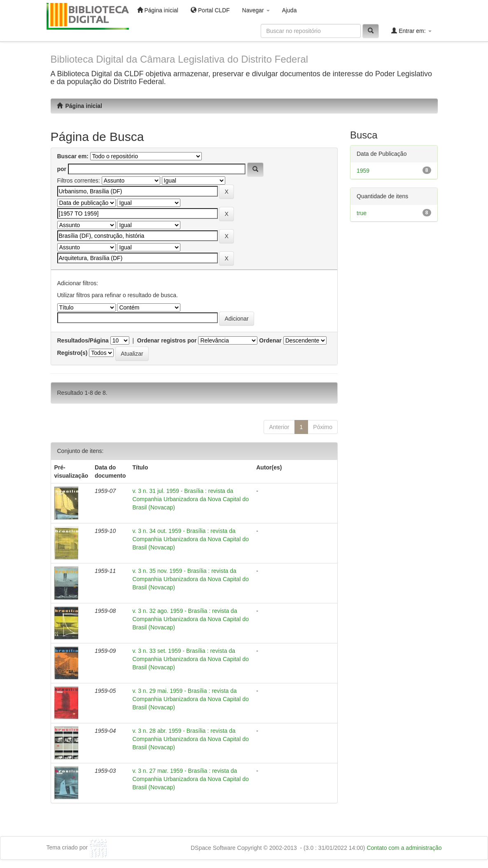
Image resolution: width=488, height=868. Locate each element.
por (62, 169)
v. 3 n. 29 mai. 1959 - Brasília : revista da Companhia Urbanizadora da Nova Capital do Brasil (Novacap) (190, 699)
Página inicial (158, 10)
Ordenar (270, 340)
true (362, 213)
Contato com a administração (404, 848)
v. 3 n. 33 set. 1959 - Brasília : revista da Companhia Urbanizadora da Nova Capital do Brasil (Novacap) (190, 659)
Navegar (256, 10)
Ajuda (290, 10)
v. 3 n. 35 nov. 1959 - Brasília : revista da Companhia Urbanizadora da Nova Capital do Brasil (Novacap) (190, 579)
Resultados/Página (83, 340)
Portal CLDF (210, 10)
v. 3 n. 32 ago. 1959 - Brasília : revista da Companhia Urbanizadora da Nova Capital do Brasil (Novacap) (190, 619)
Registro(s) (72, 353)
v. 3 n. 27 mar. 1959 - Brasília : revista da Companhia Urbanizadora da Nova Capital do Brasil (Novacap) (190, 779)
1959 (363, 171)
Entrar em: (411, 31)
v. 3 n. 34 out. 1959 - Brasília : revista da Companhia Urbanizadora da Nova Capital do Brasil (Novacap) (190, 539)
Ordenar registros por (167, 340)
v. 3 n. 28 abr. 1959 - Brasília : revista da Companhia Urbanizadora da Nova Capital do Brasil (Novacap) (190, 739)
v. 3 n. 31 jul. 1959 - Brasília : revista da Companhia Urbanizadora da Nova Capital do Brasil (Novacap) (190, 499)
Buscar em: (73, 156)
